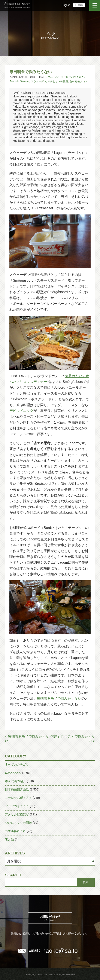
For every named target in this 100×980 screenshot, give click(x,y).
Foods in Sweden (19, 81)
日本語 (79, 5)
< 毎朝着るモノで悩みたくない (27, 739)
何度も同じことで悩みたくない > (73, 739)
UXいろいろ (53, 77)
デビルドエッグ (21, 411)
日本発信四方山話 (17, 789)
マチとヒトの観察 (58, 81)
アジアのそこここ (17, 806)
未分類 (9, 839)
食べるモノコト (79, 81)
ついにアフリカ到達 (18, 823)
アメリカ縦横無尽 (17, 814)
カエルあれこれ (15, 831)
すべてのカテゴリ (17, 764)
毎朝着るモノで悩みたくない (59, 698)
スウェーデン (39, 81)
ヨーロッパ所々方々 (72, 77)
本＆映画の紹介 (15, 781)
